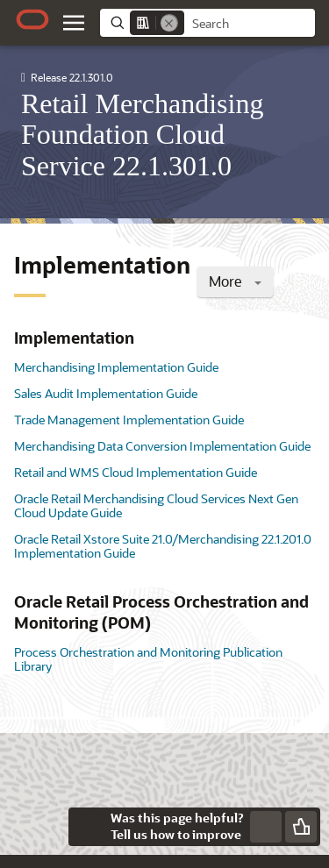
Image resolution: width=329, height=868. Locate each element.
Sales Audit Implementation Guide (106, 393)
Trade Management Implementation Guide (129, 420)
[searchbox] (250, 24)
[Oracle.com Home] (32, 19)
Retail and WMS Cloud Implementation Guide (136, 472)
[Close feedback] (88, 827)
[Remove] (169, 23)
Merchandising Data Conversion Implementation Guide (162, 446)
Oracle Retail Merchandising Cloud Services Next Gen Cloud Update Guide (156, 505)
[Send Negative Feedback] (266, 827)
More (235, 281)
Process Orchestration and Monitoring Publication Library (148, 659)
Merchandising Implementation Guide (116, 367)
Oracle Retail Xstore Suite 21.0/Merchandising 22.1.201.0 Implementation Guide (163, 546)
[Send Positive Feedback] (301, 827)
